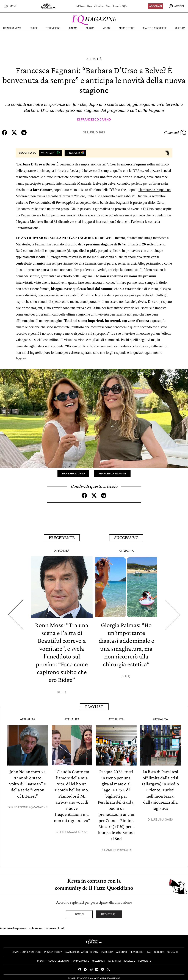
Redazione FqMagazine (29, 806)
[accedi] (176, 6)
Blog (90, 6)
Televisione (53, 28)
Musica (90, 28)
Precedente (62, 537)
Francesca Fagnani (112, 473)
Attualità (94, 59)
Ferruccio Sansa (74, 830)
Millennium (99, 6)
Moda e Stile (126, 28)
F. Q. (63, 691)
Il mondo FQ (120, 6)
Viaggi (107, 28)
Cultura (180, 28)
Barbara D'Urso (73, 473)
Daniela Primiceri (118, 848)
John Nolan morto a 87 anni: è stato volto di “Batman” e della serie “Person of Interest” (28, 783)
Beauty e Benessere (154, 28)
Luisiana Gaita (162, 818)
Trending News (12, 28)
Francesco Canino (96, 120)
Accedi (79, 912)
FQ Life (34, 28)
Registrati (109, 912)
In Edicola (81, 6)
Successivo (126, 537)
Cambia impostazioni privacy (81, 950)
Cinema (73, 28)
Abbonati (156, 6)
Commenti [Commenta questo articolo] (175, 133)
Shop (109, 6)
